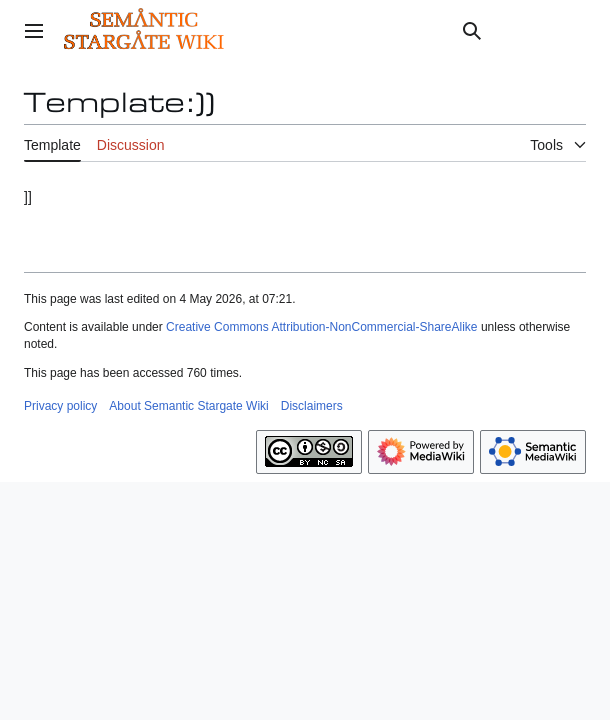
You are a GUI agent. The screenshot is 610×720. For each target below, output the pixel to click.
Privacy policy (60, 406)
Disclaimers (312, 406)
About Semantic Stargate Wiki (188, 406)
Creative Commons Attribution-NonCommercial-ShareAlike (321, 327)
